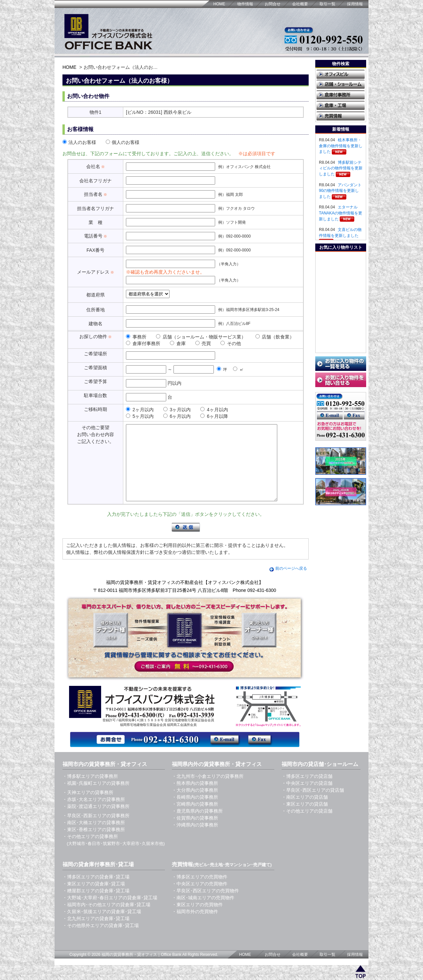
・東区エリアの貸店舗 (305, 819)
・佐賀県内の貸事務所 (195, 833)
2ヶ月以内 (140, 410)
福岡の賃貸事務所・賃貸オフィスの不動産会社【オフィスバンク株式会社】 (185, 597)
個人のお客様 (123, 142)
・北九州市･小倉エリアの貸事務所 (208, 791)
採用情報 (355, 4)
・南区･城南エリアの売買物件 (203, 913)
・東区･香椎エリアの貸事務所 (94, 844)
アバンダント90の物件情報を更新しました (340, 191)
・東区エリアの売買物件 (197, 919)
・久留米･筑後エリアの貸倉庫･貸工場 (102, 926)
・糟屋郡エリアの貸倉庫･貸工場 (96, 906)
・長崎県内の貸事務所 (195, 812)
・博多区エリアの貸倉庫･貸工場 (96, 892)
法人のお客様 (79, 142)
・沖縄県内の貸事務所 (195, 840)
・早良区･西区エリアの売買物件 (205, 906)
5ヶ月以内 (140, 416)
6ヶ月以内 (177, 416)
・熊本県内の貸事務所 (195, 798)
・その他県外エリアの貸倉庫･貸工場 (101, 940)
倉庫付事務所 (143, 343)
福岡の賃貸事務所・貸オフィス (129, 969)
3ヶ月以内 (177, 410)
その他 (231, 343)
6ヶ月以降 (214, 416)
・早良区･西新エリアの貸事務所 (96, 830)
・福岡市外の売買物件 (195, 926)
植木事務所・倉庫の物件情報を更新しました (341, 146)
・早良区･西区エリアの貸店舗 (313, 805)
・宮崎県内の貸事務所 (195, 819)
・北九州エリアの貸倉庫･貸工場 (96, 933)
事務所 (136, 337)
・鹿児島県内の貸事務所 (197, 826)
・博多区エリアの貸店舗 (307, 791)
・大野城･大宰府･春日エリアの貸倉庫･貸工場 (110, 913)
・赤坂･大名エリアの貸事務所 (94, 814)
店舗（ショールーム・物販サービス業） (201, 337)
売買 (203, 343)
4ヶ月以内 (214, 410)
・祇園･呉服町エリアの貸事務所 (96, 798)
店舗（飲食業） (275, 337)
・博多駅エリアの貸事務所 (90, 791)
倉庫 (178, 343)
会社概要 (300, 4)
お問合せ (273, 4)
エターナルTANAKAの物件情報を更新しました (341, 213)
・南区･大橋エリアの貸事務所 (94, 837)
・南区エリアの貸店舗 (305, 812)
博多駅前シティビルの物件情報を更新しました (341, 168)
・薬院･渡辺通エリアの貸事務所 (96, 821)
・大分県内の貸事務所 (195, 805)
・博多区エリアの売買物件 (200, 892)
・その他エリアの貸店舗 (307, 826)
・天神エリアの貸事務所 (88, 807)
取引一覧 (327, 4)
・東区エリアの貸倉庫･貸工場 (94, 899)
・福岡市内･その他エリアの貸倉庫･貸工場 (106, 919)
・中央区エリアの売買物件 (200, 899)
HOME (219, 4)
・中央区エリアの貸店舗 (307, 798)
